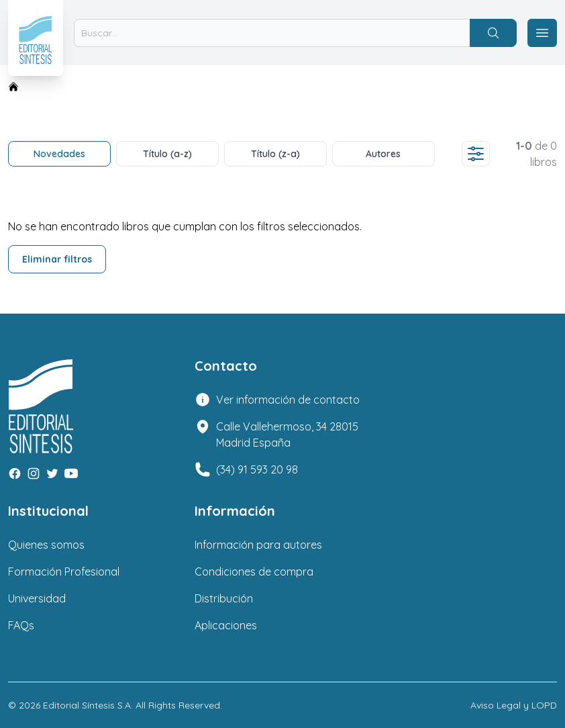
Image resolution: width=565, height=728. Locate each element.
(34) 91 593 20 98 (257, 469)
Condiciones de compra (254, 572)
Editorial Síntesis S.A (87, 705)
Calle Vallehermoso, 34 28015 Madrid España (287, 435)
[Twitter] (52, 473)
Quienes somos (46, 545)
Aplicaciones (226, 625)
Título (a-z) (167, 154)
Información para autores (258, 545)
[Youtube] (71, 473)
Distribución (224, 598)
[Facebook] (15, 473)
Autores (383, 154)
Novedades (59, 154)
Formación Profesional (64, 572)
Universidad (37, 598)
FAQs (21, 625)
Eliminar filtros (57, 259)
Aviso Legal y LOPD (514, 705)
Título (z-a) (275, 154)
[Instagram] (34, 473)
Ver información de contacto (288, 400)
